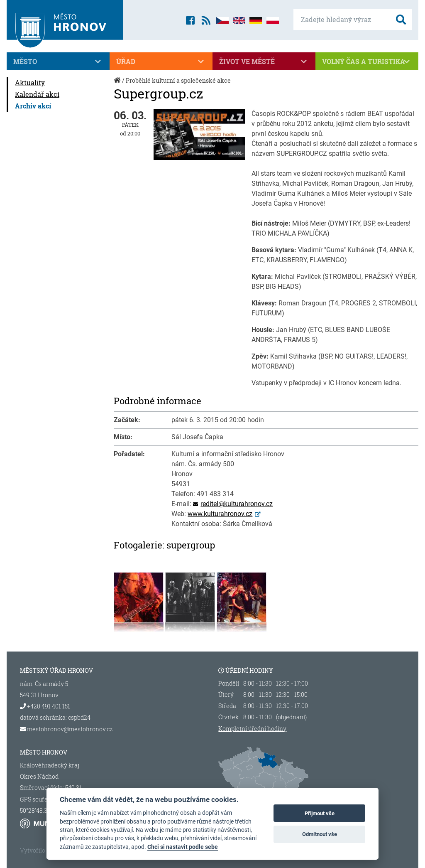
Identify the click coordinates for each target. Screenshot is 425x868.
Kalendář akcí (37, 94)
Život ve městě (264, 61)
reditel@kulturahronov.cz (237, 504)
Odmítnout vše (320, 834)
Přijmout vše (320, 813)
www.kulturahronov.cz (220, 514)
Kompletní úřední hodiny (252, 729)
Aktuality (30, 82)
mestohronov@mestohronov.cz (70, 729)
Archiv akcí (33, 106)
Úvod (118, 85)
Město (58, 61)
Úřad (161, 61)
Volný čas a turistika (367, 61)
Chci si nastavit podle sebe (183, 847)
